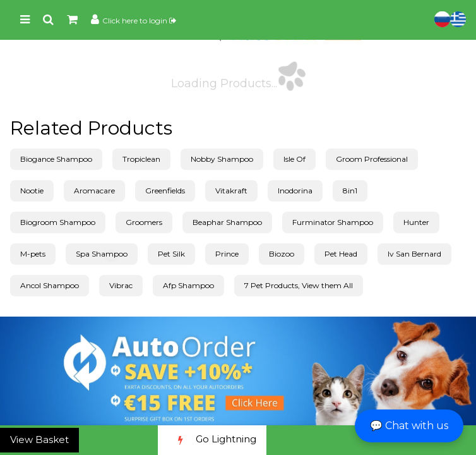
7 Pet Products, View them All (299, 285)
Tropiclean (141, 159)
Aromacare (94, 191)
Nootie (32, 191)
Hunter (416, 222)
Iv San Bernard (414, 254)
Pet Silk (171, 254)
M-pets (33, 254)
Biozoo (282, 254)
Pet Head (341, 254)
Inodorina (295, 191)
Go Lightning (212, 440)
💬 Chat (409, 426)
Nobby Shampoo (222, 159)
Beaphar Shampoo (227, 222)
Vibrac (121, 285)
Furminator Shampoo (333, 222)
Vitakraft (231, 191)
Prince (227, 254)
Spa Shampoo (102, 254)
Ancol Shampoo (50, 285)
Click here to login (139, 21)
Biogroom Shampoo (58, 222)
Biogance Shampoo (56, 159)
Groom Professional (372, 159)
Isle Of (295, 159)
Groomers (144, 222)
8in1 (350, 191)
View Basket (39, 440)
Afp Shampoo (188, 285)
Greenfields (165, 191)
